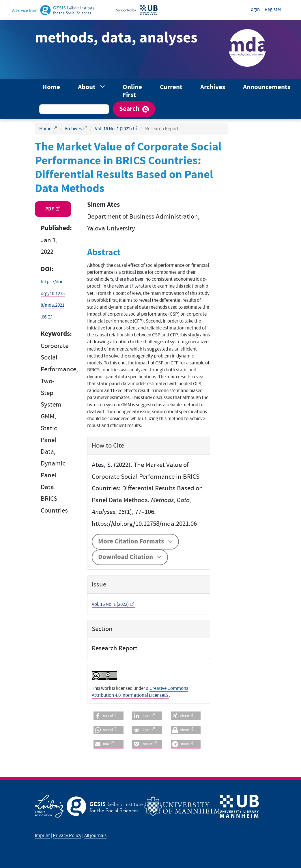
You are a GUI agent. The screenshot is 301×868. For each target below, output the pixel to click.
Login (254, 10)
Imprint (42, 836)
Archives (213, 87)
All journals (95, 836)
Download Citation (126, 557)
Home (51, 87)
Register (273, 10)
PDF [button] (50, 209)
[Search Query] (74, 109)
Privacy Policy (67, 836)
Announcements (267, 87)
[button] (109, 716)
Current (171, 87)
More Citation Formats (131, 542)
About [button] (87, 87)
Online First (132, 91)
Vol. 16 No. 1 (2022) (114, 129)
